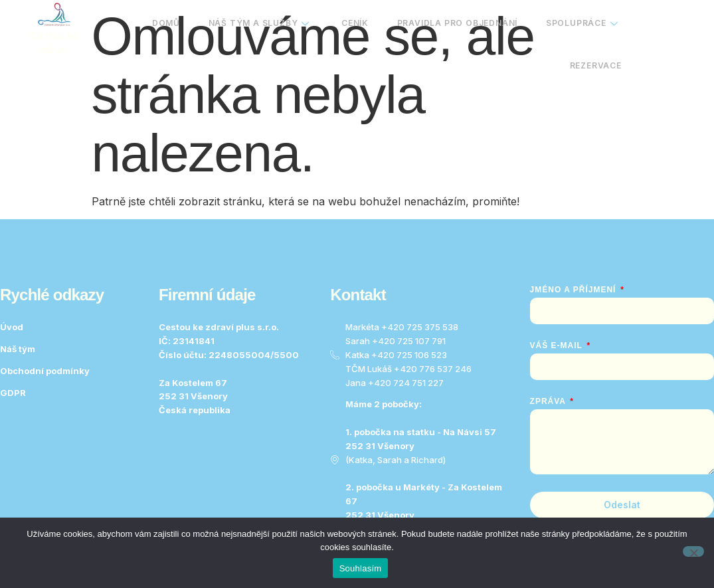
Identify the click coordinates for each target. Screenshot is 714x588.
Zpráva (549, 401)
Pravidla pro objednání (452, 26)
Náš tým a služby (246, 26)
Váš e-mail (558, 345)
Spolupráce (580, 26)
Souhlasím (361, 568)
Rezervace (594, 74)
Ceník (346, 26)
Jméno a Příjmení (575, 290)
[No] (693, 551)
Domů (149, 26)
